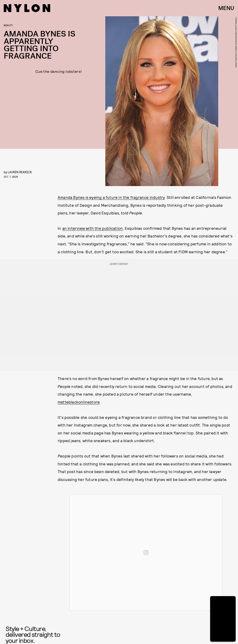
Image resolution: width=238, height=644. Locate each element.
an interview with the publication (93, 228)
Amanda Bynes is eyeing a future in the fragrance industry (111, 197)
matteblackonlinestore (79, 402)
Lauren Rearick (20, 172)
